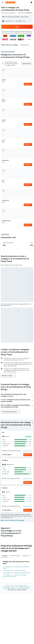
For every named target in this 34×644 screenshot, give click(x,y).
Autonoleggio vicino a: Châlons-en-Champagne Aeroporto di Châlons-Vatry (15, 576)
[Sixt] (30, 432)
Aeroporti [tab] (5, 556)
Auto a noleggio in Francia (8, 587)
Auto (12, 586)
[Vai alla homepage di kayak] (10, 2)
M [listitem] (3, 82)
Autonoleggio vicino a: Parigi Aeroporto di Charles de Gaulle (16, 568)
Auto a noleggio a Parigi (23, 588)
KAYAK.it (7, 586)
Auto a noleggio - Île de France (23, 587)
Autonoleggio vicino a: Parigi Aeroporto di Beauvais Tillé (17, 573)
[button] (3, 2)
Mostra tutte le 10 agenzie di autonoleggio (12, 520)
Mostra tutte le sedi (28, 451)
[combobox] (9, 13)
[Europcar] (29, 488)
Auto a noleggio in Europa (21, 586)
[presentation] (32, 422)
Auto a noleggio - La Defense (10, 588)
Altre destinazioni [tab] (15, 556)
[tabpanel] (17, 569)
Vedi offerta (28, 84)
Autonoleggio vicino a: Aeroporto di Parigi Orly (14, 571)
